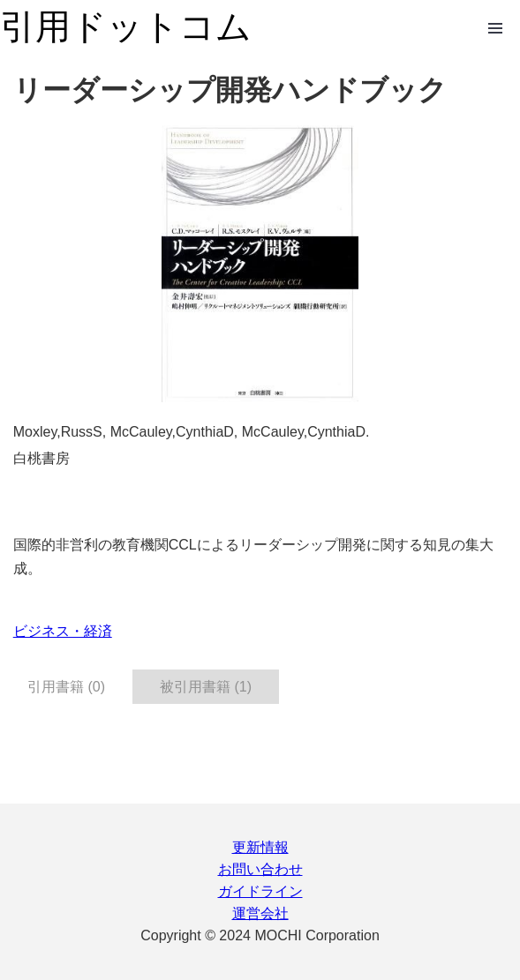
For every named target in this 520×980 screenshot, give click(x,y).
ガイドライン (260, 891)
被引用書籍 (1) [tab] (206, 687)
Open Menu (495, 28)
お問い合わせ (260, 869)
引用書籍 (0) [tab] (66, 687)
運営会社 (260, 913)
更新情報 (260, 847)
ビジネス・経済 (63, 631)
